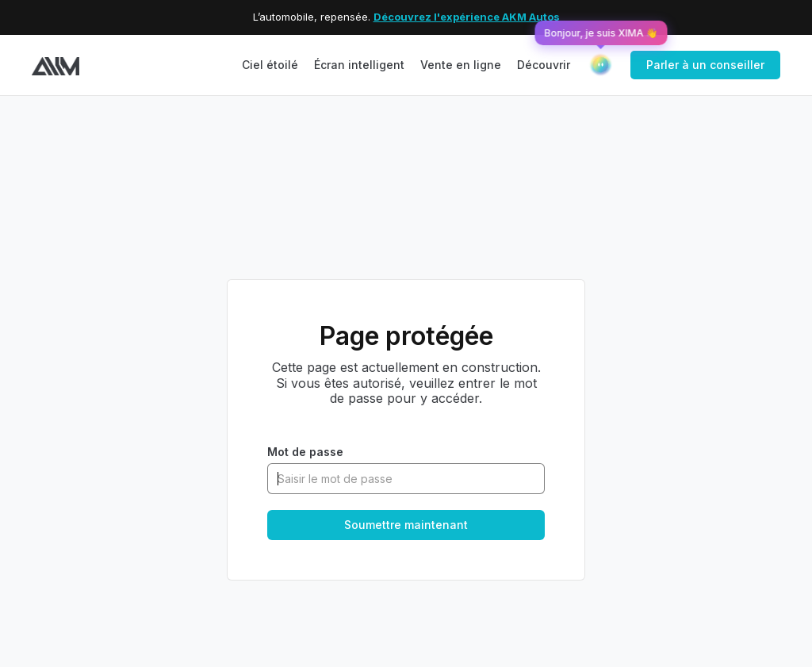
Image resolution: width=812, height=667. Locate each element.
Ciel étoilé (270, 65)
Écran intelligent (359, 65)
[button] (544, 65)
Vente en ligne (461, 65)
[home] (56, 65)
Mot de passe (305, 452)
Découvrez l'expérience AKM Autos (467, 17)
